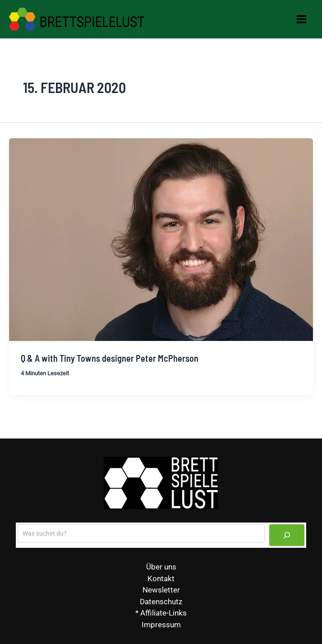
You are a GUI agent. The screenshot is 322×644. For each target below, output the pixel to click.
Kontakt (161, 579)
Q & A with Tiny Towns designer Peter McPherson (110, 358)
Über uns (161, 567)
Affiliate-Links (163, 613)
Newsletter (161, 590)
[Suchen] (287, 535)
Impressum (161, 625)
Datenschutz (161, 602)
